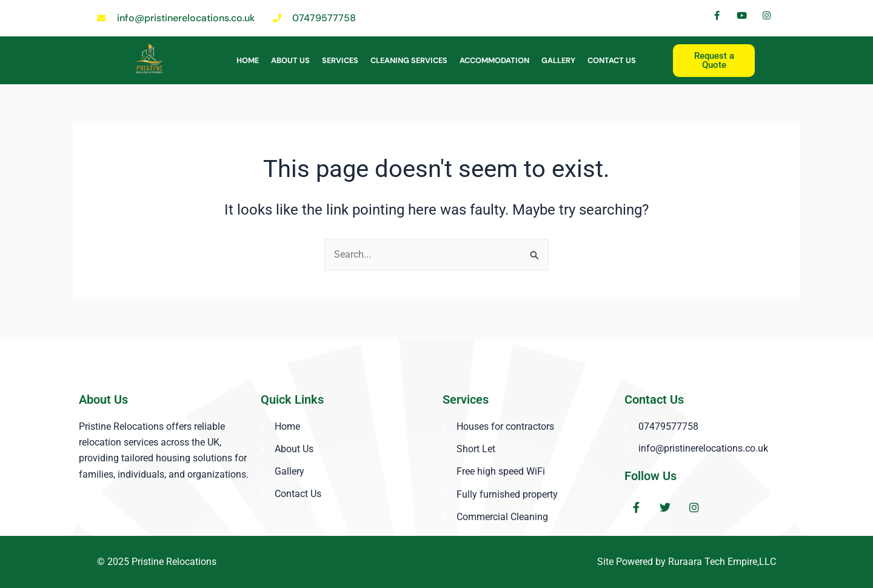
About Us (290, 60)
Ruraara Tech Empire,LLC (722, 562)
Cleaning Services (409, 60)
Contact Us (612, 60)
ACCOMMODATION (494, 60)
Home (248, 60)
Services (340, 60)
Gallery (558, 60)
